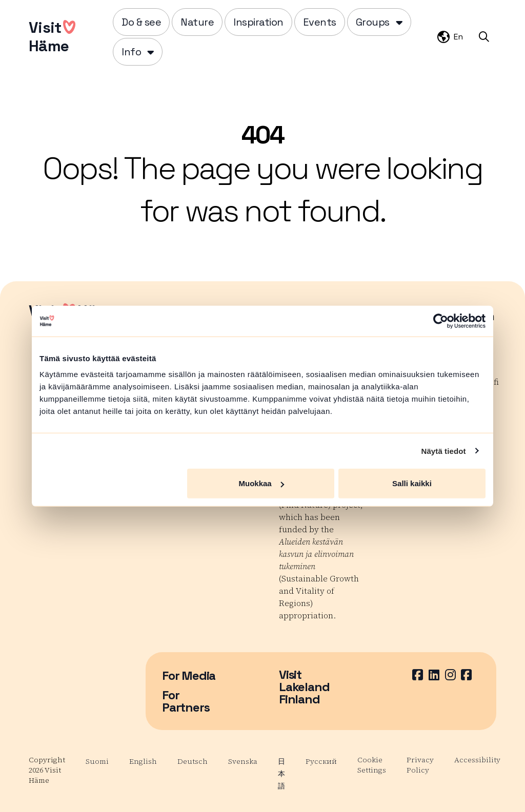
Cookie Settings (372, 765)
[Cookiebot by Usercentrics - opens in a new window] (441, 321)
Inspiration (258, 22)
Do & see (141, 22)
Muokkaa (261, 483)
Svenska (243, 761)
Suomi (97, 761)
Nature (197, 22)
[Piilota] (398, 22)
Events (320, 22)
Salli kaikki (412, 483)
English (143, 761)
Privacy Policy (420, 765)
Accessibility (477, 760)
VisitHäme (52, 37)
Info (131, 52)
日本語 (281, 774)
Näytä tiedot (444, 451)
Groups (373, 22)
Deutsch (193, 761)
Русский (321, 761)
